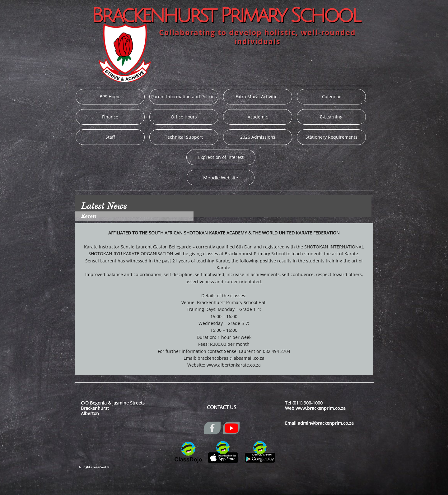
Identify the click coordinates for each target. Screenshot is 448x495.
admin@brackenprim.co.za (326, 423)
